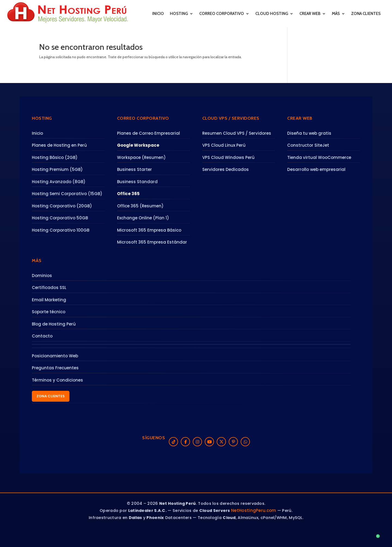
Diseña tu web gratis (309, 133)
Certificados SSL (49, 288)
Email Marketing (49, 300)
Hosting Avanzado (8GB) (59, 182)
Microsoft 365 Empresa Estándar (152, 242)
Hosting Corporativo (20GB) (62, 206)
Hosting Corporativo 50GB (60, 218)
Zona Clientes (51, 396)
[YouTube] (209, 442)
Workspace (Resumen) (141, 157)
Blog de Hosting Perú (54, 324)
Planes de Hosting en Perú (59, 145)
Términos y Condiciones (57, 380)
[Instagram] (197, 442)
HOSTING (179, 14)
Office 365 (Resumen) (140, 206)
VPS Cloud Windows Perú (228, 157)
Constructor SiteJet (308, 145)
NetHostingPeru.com (254, 510)
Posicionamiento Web (55, 356)
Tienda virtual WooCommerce (319, 157)
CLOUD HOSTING (272, 14)
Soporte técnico (49, 312)
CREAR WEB (310, 14)
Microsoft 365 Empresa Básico (149, 230)
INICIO (158, 14)
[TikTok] (173, 442)
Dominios (42, 276)
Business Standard (137, 182)
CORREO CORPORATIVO (222, 14)
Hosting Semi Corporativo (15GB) (67, 194)
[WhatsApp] (245, 442)
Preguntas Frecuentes (55, 368)
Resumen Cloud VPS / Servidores (237, 133)
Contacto (42, 336)
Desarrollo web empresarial (316, 169)
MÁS (336, 14)
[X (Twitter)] (221, 442)
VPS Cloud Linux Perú (224, 145)
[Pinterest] (233, 442)
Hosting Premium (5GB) (57, 169)
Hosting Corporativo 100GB (61, 230)
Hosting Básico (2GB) (55, 157)
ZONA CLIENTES (366, 14)
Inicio (37, 133)
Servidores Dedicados (226, 169)
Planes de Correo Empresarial (148, 133)
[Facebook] (185, 442)
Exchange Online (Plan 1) (143, 218)
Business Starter (134, 169)
